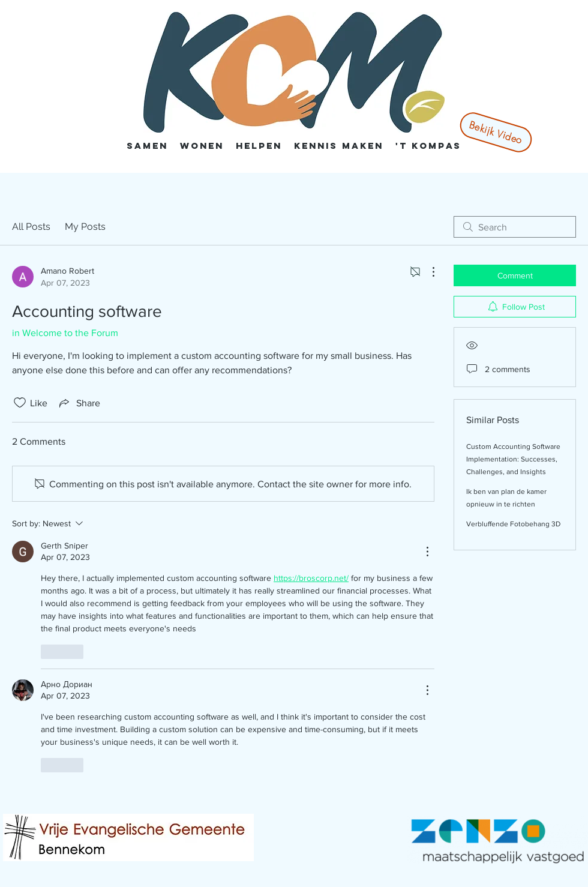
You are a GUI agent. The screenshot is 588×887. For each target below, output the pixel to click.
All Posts (31, 227)
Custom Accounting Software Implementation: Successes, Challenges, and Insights (513, 459)
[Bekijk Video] (496, 132)
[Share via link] (79, 403)
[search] (515, 227)
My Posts (85, 227)
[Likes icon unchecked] (20, 403)
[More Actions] (427, 272)
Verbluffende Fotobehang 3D (513, 524)
